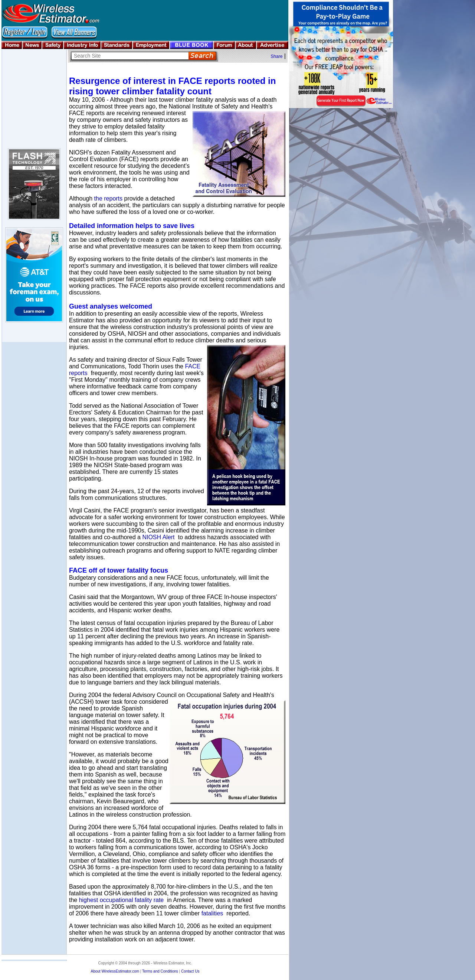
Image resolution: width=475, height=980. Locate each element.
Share (276, 56)
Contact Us (190, 971)
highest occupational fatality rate (122, 900)
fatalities (212, 913)
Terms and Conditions (160, 971)
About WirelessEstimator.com (115, 971)
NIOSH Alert (158, 537)
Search (202, 56)
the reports (108, 198)
